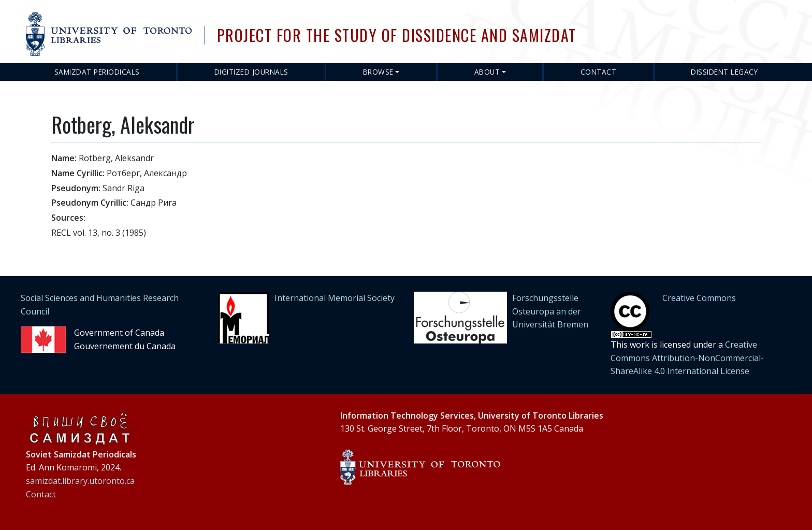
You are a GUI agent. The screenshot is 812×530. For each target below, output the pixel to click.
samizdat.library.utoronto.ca (80, 481)
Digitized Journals (251, 72)
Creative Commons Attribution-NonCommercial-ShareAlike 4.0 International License (687, 358)
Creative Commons (699, 298)
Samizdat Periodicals (97, 72)
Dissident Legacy (724, 72)
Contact (599, 72)
